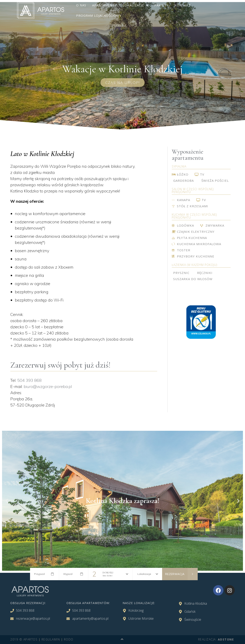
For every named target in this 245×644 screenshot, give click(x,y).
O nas (81, 5)
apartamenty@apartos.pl (90, 618)
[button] (122, 83)
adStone (226, 639)
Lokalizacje (136, 5)
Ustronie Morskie (141, 618)
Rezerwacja (181, 574)
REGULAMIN (51, 639)
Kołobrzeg (136, 610)
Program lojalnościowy (99, 15)
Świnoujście (193, 620)
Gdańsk (190, 611)
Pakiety (161, 5)
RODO (69, 639)
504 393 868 (29, 380)
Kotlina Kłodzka (196, 603)
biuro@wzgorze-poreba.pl (48, 386)
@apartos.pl (41, 618)
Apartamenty (105, 5)
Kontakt (183, 5)
